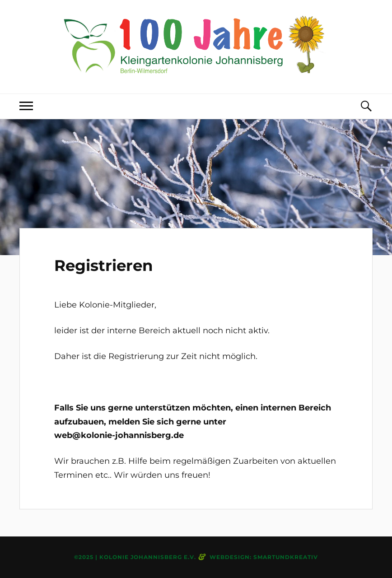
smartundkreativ (286, 557)
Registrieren (104, 266)
